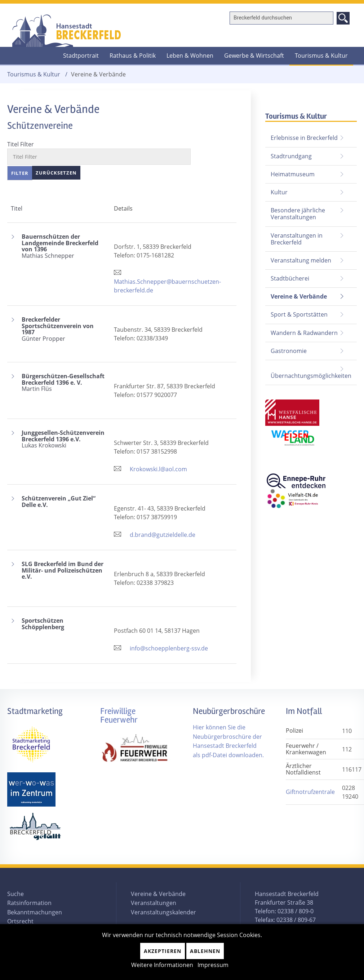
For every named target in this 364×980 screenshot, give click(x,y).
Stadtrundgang (291, 156)
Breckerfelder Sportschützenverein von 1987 (64, 329)
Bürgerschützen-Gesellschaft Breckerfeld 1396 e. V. (64, 383)
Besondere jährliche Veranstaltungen (298, 214)
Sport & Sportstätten (299, 314)
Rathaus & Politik (133, 56)
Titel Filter (21, 144)
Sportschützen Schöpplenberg (43, 624)
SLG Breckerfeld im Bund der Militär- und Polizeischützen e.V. (63, 571)
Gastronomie (289, 351)
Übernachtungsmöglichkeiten (311, 376)
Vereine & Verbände (296, 294)
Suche (15, 894)
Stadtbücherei (290, 278)
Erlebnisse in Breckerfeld (304, 138)
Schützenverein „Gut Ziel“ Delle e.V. (59, 502)
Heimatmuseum (293, 174)
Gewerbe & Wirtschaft (254, 56)
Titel (17, 208)
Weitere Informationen (162, 965)
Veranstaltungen (154, 903)
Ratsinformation (29, 903)
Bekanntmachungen (35, 912)
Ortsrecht (20, 921)
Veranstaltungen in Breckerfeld (297, 239)
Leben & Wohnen (190, 56)
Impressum (213, 965)
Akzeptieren (163, 951)
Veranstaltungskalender (163, 912)
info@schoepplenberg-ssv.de (169, 648)
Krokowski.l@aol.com (158, 469)
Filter (20, 173)
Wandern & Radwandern (304, 333)
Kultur (279, 192)
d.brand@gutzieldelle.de (163, 535)
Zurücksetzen (56, 173)
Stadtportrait (81, 56)
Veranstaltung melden (301, 260)
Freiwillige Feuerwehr (119, 716)
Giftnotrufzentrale (310, 792)
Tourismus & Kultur (321, 56)
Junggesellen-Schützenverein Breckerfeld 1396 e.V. (64, 439)
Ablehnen (205, 951)
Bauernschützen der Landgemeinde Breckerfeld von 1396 (64, 246)
